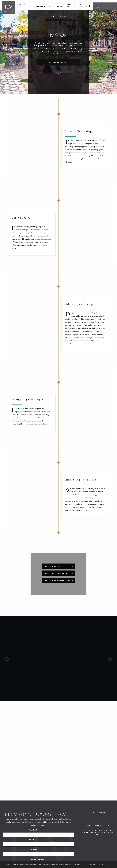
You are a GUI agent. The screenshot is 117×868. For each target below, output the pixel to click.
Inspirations (57, 7)
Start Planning (104, 6)
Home (53, 17)
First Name (39, 840)
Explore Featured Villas (56, 573)
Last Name (39, 850)
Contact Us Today (57, 62)
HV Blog (81, 6)
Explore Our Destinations (57, 580)
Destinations (42, 7)
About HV (70, 6)
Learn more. (78, 864)
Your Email (39, 830)
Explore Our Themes (54, 566)
